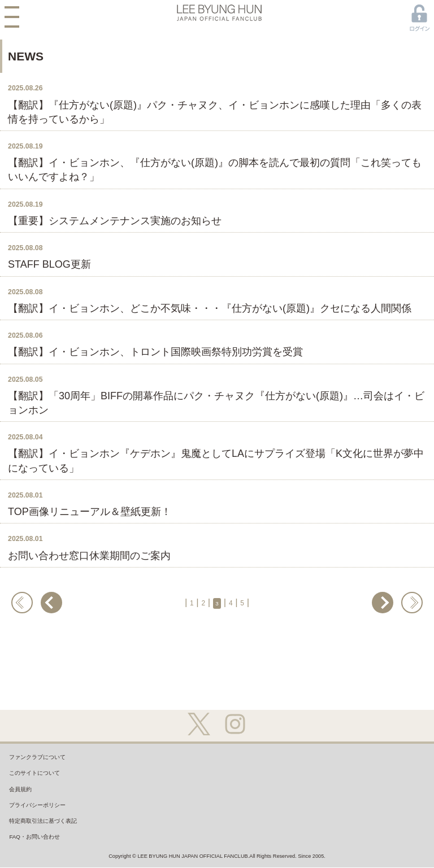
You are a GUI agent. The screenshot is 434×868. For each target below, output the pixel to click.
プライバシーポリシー (49, 828)
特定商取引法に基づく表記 (57, 850)
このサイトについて (45, 783)
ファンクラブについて (49, 760)
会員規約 (25, 805)
